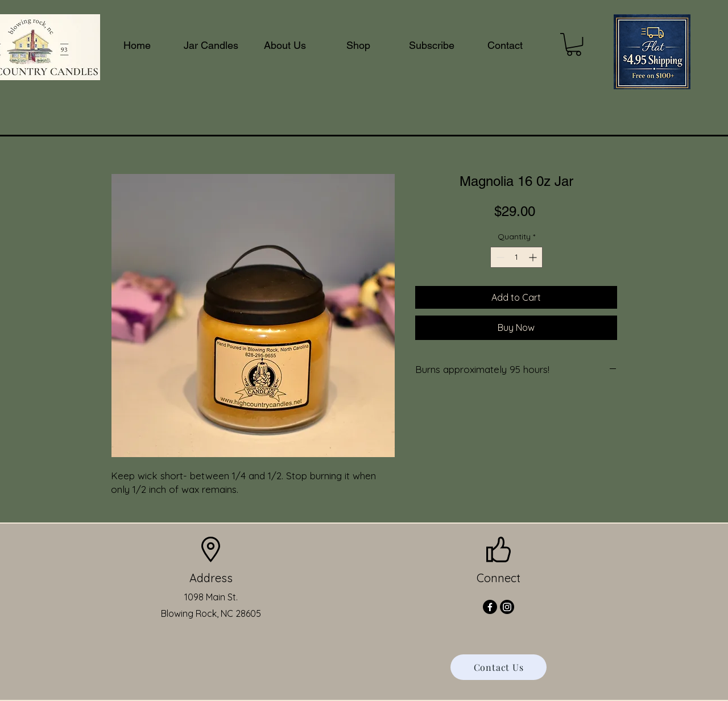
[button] (574, 44)
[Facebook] (490, 607)
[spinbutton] (516, 257)
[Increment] (534, 257)
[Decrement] (499, 257)
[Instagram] (507, 607)
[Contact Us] (499, 667)
